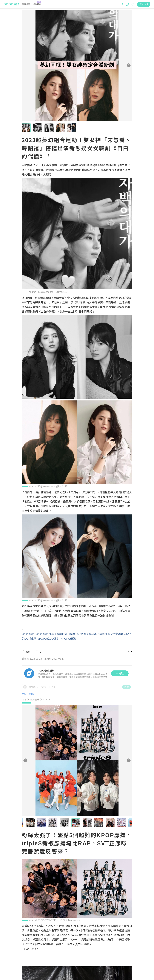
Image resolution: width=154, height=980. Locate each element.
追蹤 (120, 673)
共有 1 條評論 (28, 694)
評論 (126, 687)
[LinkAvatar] (30, 673)
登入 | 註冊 (144, 4)
